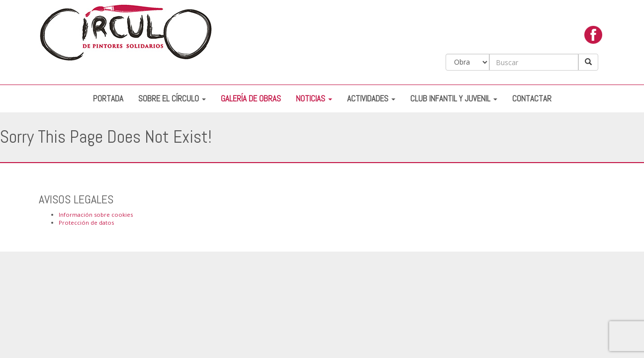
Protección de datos (86, 223)
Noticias (314, 99)
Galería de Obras (251, 99)
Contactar (532, 99)
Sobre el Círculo (172, 99)
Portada (108, 99)
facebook (593, 37)
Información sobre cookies (96, 215)
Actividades (371, 99)
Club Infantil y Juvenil (454, 99)
